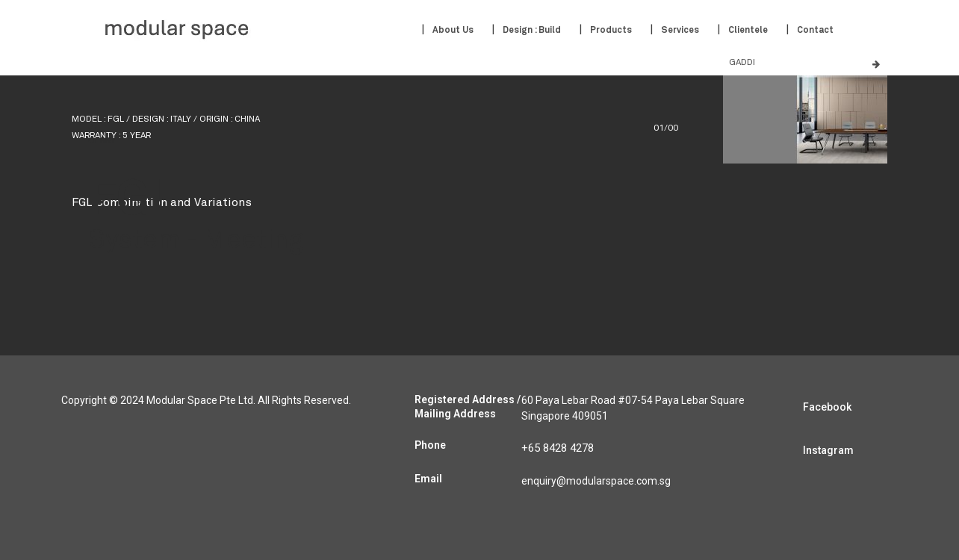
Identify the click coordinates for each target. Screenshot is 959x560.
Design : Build (532, 31)
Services (680, 31)
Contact (815, 31)
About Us (453, 31)
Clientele (748, 31)
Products (611, 31)
